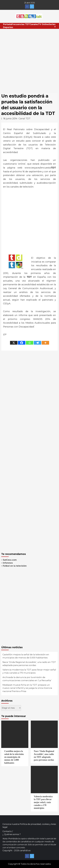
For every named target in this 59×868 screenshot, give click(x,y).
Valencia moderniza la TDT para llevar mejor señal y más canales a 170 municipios (29, 671)
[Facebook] (22, 343)
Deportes (8, 27)
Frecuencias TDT (21, 24)
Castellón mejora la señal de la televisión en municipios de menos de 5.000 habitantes (26, 656)
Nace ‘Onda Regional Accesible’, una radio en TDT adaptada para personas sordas (29, 664)
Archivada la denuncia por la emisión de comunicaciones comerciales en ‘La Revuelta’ (27, 679)
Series (52, 24)
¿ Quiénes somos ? (12, 834)
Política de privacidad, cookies (34, 824)
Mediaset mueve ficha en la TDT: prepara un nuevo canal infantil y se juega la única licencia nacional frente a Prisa (27, 688)
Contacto (7, 831)
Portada (7, 24)
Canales (34, 24)
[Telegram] (37, 343)
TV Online (43, 24)
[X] (14, 343)
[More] (45, 343)
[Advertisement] (29, 60)
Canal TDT (24, 119)
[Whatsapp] (30, 343)
